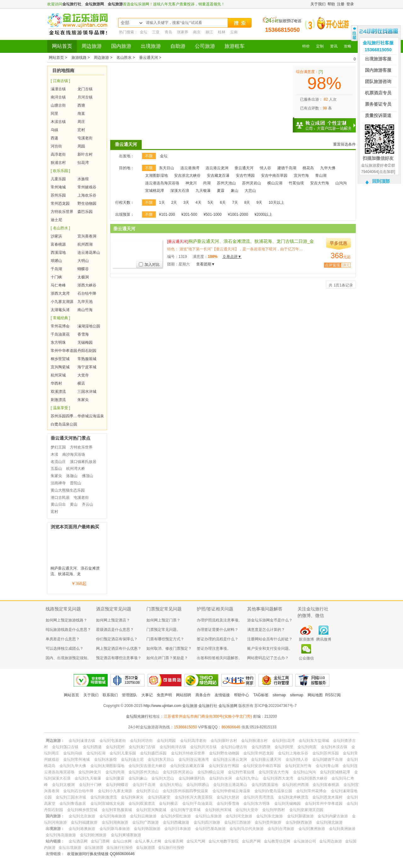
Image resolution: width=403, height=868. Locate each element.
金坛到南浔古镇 (173, 747)
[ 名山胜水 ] (60, 228)
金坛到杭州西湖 (295, 785)
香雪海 (83, 334)
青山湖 (321, 175)
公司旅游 (205, 46)
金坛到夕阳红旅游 (176, 816)
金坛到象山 (138, 778)
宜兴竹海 (301, 175)
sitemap (279, 695)
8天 (247, 203)
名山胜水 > (126, 58)
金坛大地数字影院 (224, 841)
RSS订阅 (333, 695)
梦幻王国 (58, 447)
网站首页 (62, 46)
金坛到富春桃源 (326, 785)
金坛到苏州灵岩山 (178, 772)
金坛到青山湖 (327, 766)
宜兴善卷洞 (87, 236)
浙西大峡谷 (87, 285)
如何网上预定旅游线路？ (66, 620)
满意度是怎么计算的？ (266, 630)
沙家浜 (56, 236)
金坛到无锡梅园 (287, 804)
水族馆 (83, 179)
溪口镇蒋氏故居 (83, 462)
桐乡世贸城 (60, 359)
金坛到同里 (284, 747)
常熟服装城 (87, 359)
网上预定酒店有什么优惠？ (119, 648)
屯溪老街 (85, 138)
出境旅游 (151, 46)
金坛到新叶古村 (224, 741)
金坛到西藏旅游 (176, 822)
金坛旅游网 (94, 4)
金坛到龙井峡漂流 (293, 797)
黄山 (74, 504)
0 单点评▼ (232, 257)
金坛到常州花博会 (311, 791)
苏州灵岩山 (252, 183)
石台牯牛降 (87, 293)
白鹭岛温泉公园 (64, 424)
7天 (235, 203)
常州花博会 (60, 326)
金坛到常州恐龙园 (258, 753)
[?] (321, 72)
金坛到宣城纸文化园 (107, 804)
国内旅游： (55, 816)
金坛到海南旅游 (113, 816)
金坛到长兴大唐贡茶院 (194, 797)
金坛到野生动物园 (224, 753)
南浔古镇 (58, 97)
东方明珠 (58, 342)
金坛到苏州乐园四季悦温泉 (185, 791)
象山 (235, 191)
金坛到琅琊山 (198, 785)
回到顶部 (381, 181)
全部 (125, 23)
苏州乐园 (58, 195)
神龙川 (191, 183)
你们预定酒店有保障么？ (117, 639)
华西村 (56, 383)
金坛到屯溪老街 (113, 741)
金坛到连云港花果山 (230, 785)
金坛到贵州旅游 (268, 822)
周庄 (81, 122)
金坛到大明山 (171, 785)
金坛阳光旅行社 (139, 716)
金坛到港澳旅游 (82, 829)
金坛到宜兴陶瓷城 (151, 810)
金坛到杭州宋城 (218, 810)
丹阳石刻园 (87, 351)
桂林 (222, 32)
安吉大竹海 (320, 183)
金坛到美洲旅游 (342, 829)
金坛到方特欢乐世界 (188, 753)
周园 (81, 146)
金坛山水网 (122, 841)
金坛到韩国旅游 (147, 829)
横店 (81, 383)
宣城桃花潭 (155, 191)
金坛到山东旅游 (208, 816)
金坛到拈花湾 (283, 741)
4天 (199, 203)
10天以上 (276, 203)
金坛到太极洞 (63, 785)
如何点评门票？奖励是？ (167, 658)
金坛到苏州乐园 (326, 753)
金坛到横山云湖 (211, 772)
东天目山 (167, 168)
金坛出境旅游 (70, 848)
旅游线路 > (81, 58)
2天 (174, 203)
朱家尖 (83, 400)
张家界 (183, 32)
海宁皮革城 (87, 367)
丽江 (209, 32)
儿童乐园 (58, 179)
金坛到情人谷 (297, 759)
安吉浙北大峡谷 (187, 175)
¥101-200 (167, 214)
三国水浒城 (87, 392)
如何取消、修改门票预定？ (169, 648)
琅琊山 (56, 261)
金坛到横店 (168, 804)
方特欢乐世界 (62, 212)
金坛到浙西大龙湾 (278, 778)
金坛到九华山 (247, 778)
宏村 (81, 130)
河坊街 (56, 146)
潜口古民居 (60, 498)
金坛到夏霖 (115, 778)
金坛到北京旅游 (82, 816)
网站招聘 (184, 695)
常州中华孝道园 (64, 351)
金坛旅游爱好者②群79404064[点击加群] (378, 169)
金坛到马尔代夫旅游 (247, 829)
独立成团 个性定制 (327, 123)
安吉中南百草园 (274, 175)
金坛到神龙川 (90, 772)
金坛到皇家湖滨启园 (306, 810)
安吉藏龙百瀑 (218, 175)
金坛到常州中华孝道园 (324, 804)
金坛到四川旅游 (207, 822)
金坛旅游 (115, 4)
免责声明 (164, 695)
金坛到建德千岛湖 (327, 759)
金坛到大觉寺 (247, 810)
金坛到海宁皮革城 (185, 810)
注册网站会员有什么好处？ (270, 639)
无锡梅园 (85, 342)
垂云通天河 (126, 144)
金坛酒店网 (78, 841)
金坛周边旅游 (331, 841)
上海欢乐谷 (87, 195)
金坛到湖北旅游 (329, 822)
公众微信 (306, 658)
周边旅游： (55, 741)
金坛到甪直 (307, 747)
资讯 (334, 46)
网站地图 (315, 695)
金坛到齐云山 (147, 791)
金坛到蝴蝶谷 (117, 785)
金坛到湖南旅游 (115, 822)
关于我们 (318, 4)
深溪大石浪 (180, 191)
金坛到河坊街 (141, 741)
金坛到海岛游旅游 (61, 835)
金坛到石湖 (96, 753)
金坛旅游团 (94, 848)
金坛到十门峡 (90, 785)
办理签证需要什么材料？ (218, 630)
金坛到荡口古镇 (65, 747)
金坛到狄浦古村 (254, 741)
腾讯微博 (324, 639)
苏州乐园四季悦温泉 (68, 416)
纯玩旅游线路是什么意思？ (68, 630)
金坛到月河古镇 (203, 747)
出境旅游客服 (378, 59)
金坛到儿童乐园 (123, 753)
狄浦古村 (58, 163)
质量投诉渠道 (378, 115)
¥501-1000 (212, 214)
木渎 (54, 454)
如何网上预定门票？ (163, 620)
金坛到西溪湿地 (265, 785)
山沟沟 (341, 183)
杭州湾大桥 (76, 469)
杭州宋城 (58, 375)
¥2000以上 (263, 214)
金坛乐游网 (228, 706)
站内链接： (55, 841)
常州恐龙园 (60, 203)
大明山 (83, 261)
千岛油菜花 (60, 334)
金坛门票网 (100, 841)
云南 (234, 32)
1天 (162, 203)
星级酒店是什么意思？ (115, 630)
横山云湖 (275, 183)
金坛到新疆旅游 (300, 816)
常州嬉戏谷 (87, 187)
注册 (341, 4)
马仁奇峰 (58, 285)
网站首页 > (59, 58)
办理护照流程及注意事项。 (219, 620)
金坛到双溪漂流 (142, 804)
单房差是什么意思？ (63, 639)
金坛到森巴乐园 (153, 753)
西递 (54, 138)
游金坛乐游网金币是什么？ (270, 620)
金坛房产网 (251, 841)
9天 (260, 203)
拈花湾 (83, 163)
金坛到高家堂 (159, 797)
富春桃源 (58, 244)
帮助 (331, 4)
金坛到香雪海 (228, 804)
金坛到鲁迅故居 (73, 804)
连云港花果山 (89, 253)
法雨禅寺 (58, 483)
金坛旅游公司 (305, 841)
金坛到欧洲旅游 (93, 835)
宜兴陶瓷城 (60, 367)
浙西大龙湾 (60, 293)
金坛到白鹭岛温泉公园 (273, 791)
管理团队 (129, 695)
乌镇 (54, 130)
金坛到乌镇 (73, 753)
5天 (211, 203)
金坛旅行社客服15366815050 (378, 46)
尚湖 (207, 183)
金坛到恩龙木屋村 (327, 797)
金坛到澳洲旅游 (312, 829)
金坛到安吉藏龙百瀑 (187, 766)
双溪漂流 (58, 392)
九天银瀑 (203, 191)
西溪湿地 (58, 253)
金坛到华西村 (274, 810)
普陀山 (76, 483)
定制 (320, 46)
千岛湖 (56, 269)
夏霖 (221, 191)
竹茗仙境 (296, 183)
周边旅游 (92, 46)
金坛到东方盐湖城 (314, 741)
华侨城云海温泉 (91, 416)
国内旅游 (121, 46)
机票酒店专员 (378, 93)
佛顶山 (88, 476)
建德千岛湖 (287, 168)
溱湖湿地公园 (89, 326)
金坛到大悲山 (163, 778)
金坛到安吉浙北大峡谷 (147, 766)
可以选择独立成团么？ (65, 648)
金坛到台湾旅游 (281, 829)
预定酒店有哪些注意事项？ (119, 658)
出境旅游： (55, 829)
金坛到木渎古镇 (334, 747)
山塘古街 (58, 105)
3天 (186, 203)
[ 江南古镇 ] (60, 81)
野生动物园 (87, 203)
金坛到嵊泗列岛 (192, 778)
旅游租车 (235, 46)
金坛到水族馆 (105, 759)
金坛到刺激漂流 (104, 797)
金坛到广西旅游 (145, 822)
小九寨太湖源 (62, 302)
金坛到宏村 (115, 747)
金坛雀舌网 (174, 841)
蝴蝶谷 (83, 269)
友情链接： (55, 854)
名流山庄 (58, 462)
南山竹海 (85, 310)
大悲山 (250, 191)
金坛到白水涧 (220, 778)
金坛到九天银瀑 (88, 778)
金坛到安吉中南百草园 (262, 766)
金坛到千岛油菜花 (197, 804)
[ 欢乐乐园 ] (60, 171)
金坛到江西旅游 (237, 822)
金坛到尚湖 (115, 772)
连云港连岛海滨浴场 (162, 183)
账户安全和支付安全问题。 (270, 648)
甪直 (81, 114)
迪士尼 (56, 220)
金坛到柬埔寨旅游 (126, 835)
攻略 (348, 46)
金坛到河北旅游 (239, 816)
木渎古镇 (58, 122)
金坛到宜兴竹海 (298, 766)
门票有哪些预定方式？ (165, 639)
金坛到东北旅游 (270, 816)
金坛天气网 (196, 841)
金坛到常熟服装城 (117, 810)
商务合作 (203, 695)
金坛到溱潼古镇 (82, 741)
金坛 (144, 32)
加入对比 (149, 264)
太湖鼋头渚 (60, 310)
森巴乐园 (85, 212)
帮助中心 (241, 695)
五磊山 (56, 469)
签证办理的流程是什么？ (218, 639)
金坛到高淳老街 (193, 741)
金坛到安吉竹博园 (224, 766)
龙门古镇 (85, 89)
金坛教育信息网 (277, 841)
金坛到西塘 (261, 747)
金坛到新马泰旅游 (115, 829)
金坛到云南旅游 (143, 816)
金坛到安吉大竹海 (274, 772)
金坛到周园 (166, 741)
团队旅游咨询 (378, 81)
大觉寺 (83, 375)
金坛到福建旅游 (84, 822)
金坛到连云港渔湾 (194, 759)
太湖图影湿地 (156, 175)
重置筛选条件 (344, 144)
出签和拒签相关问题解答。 (219, 658)
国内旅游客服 (378, 70)
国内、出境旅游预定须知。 (68, 658)
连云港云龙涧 (217, 168)
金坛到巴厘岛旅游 (210, 829)
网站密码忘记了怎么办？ (268, 658)
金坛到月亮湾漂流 (258, 797)
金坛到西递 (92, 747)
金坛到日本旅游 (178, 829)
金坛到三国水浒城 (71, 797)
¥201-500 (189, 214)
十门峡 (56, 277)
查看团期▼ (206, 264)
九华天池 (85, 302)
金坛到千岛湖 (144, 785)
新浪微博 (306, 639)
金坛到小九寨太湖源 (115, 791)
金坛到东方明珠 (257, 804)
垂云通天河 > (150, 58)
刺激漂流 (58, 400)
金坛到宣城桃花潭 (335, 772)
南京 (197, 32)
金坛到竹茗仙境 (241, 772)
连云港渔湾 (190, 168)
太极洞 (83, 277)
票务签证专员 (378, 104)
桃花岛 (308, 168)
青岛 (168, 32)
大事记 (147, 695)
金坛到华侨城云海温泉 (231, 791)
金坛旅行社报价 (120, 848)
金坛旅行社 (72, 4)
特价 (306, 46)
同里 (54, 114)
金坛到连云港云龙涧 (230, 759)
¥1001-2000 (238, 214)
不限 (149, 156)
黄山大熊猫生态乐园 (68, 490)
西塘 (81, 105)
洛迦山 (72, 476)
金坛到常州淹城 (77, 759)
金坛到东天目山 (161, 759)
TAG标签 (261, 695)
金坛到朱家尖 (132, 797)
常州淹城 (58, 187)
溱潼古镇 (58, 89)
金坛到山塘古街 (234, 747)
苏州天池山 (226, 183)
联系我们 (110, 695)
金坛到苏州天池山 (144, 772)
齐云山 (88, 504)
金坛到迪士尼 (132, 759)
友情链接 (222, 695)
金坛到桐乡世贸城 (82, 810)
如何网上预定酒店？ (113, 620)
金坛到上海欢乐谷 (293, 753)
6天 (223, 203)
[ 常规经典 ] (60, 318)
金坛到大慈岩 (228, 797)
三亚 (156, 32)
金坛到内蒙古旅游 (333, 816)
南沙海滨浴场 (74, 454)
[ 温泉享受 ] (60, 408)
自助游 (178, 46)
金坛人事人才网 (148, 841)
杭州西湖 (85, 244)
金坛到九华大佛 (73, 766)
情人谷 (265, 168)
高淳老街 (58, 154)
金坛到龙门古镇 (142, 747)
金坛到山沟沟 (304, 772)
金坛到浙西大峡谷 (312, 778)
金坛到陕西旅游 (299, 822)
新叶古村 (85, 154)
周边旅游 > (104, 58)
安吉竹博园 (245, 175)
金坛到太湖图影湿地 (107, 766)
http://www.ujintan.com (162, 706)
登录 (350, 4)
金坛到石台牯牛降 (78, 791)
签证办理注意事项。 (214, 648)
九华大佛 (328, 168)
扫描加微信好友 (378, 158)
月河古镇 (85, 97)
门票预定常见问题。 (163, 630)
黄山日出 (58, 504)
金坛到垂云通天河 (266, 759)
